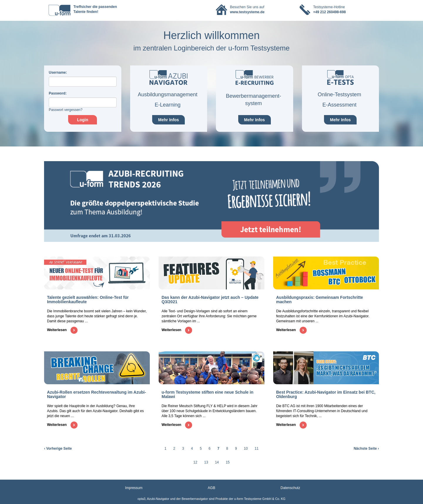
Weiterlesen (62, 330)
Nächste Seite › (366, 449)
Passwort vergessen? (66, 110)
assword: (58, 93)
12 (195, 462)
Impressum (134, 488)
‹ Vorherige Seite (58, 449)
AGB (211, 488)
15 (228, 462)
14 (217, 462)
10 (246, 449)
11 (257, 449)
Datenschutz (290, 488)
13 (206, 462)
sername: (58, 73)
